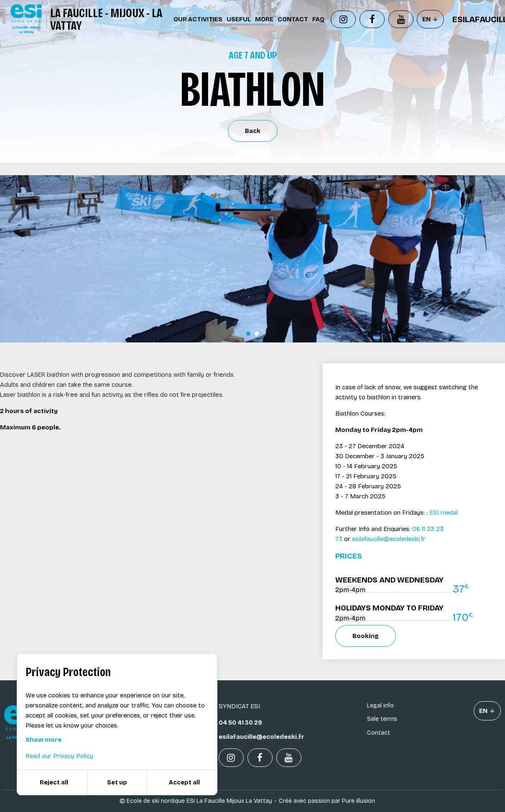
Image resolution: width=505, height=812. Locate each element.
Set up (117, 782)
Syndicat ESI (239, 706)
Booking (366, 636)
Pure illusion (358, 801)
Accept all (184, 782)
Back (253, 131)
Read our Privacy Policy (59, 756)
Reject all (54, 782)
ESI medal (443, 513)
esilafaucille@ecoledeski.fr (389, 539)
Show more (43, 740)
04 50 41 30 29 (240, 723)
